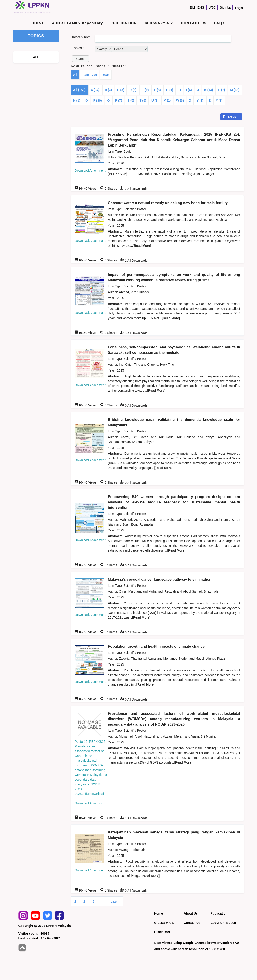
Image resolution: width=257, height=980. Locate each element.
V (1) (167, 100)
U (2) (155, 100)
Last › (115, 901)
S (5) (131, 100)
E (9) (145, 90)
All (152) (79, 90)
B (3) (108, 90)
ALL (36, 57)
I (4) (189, 90)
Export (230, 117)
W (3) (180, 100)
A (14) (95, 90)
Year (106, 75)
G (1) (170, 90)
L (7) (221, 90)
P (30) (98, 100)
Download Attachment (90, 170)
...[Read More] (141, 246)
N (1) (77, 100)
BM (192, 7)
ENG (201, 7)
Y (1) (200, 100)
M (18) (235, 90)
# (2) (219, 100)
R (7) (118, 100)
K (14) (209, 90)
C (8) (121, 90)
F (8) (157, 90)
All (75, 75)
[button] (80, 59)
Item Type (90, 75)
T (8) (143, 100)
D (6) (133, 90)
